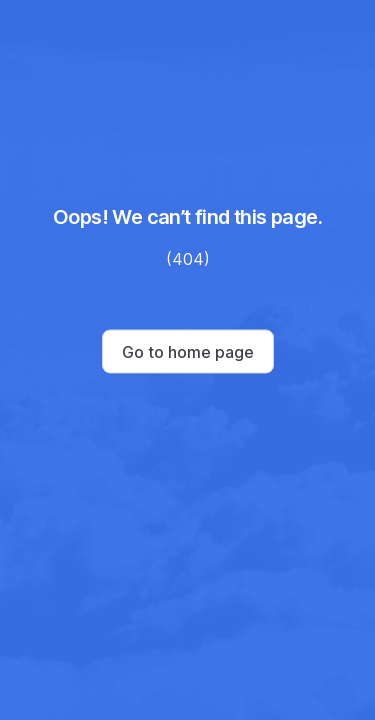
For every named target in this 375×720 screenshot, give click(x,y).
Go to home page (188, 352)
